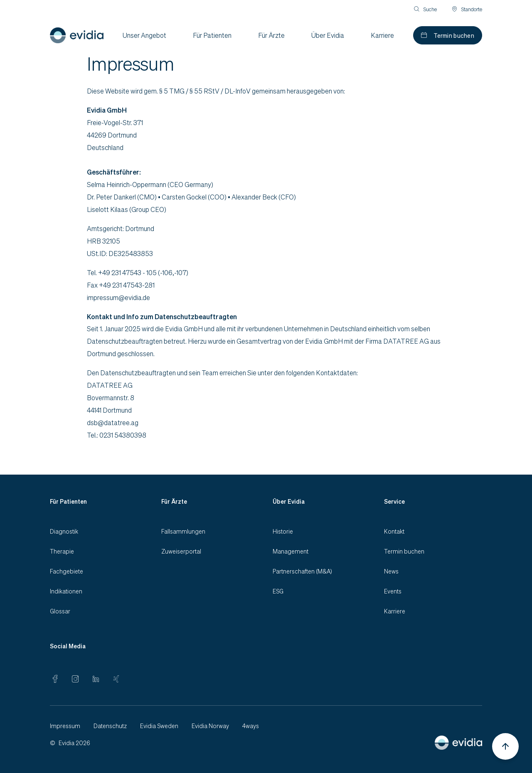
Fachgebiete (66, 571)
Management (291, 551)
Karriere (395, 611)
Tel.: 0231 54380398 (117, 435)
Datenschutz (110, 726)
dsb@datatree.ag (113, 422)
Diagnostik (64, 531)
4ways (251, 726)
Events (393, 591)
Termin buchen (454, 35)
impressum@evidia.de (118, 297)
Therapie (62, 551)
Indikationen (66, 591)
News (391, 571)
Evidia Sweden (159, 726)
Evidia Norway (210, 726)
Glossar (60, 611)
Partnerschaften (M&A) (302, 571)
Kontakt (394, 531)
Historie (283, 531)
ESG (278, 591)
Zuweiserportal (181, 551)
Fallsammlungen (183, 531)
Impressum (65, 726)
